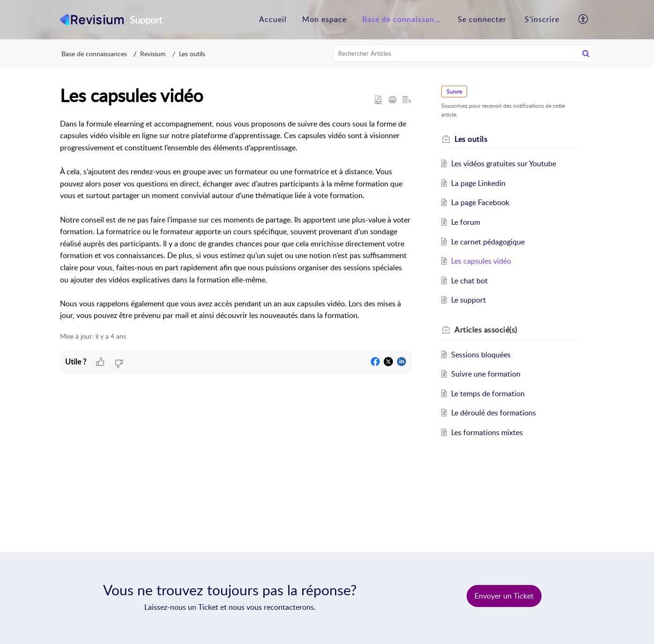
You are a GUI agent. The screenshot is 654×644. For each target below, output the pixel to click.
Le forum (466, 222)
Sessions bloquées (481, 355)
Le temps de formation (488, 393)
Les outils (192, 54)
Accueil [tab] (273, 19)
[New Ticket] (504, 596)
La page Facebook (480, 202)
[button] (583, 20)
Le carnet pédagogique (488, 242)
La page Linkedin (478, 183)
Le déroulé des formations (494, 413)
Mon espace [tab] (324, 19)
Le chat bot (469, 281)
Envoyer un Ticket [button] (504, 596)
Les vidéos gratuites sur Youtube (504, 163)
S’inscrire (542, 19)
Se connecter (482, 19)
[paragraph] (236, 220)
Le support (468, 300)
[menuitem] (482, 20)
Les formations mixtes (487, 432)
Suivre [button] (454, 92)
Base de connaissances (94, 54)
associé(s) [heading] (486, 330)
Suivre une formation (486, 374)
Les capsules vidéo (481, 261)
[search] (464, 53)
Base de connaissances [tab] (404, 19)
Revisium (153, 54)
